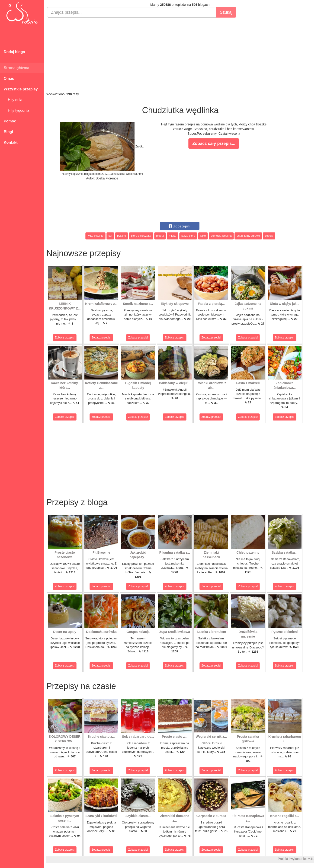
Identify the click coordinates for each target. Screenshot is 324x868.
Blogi (8, 132)
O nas (9, 78)
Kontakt (11, 142)
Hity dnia (13, 100)
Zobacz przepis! (65, 338)
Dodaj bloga (14, 52)
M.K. (311, 859)
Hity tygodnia (16, 110)
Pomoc (10, 121)
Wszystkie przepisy (21, 89)
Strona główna (16, 68)
